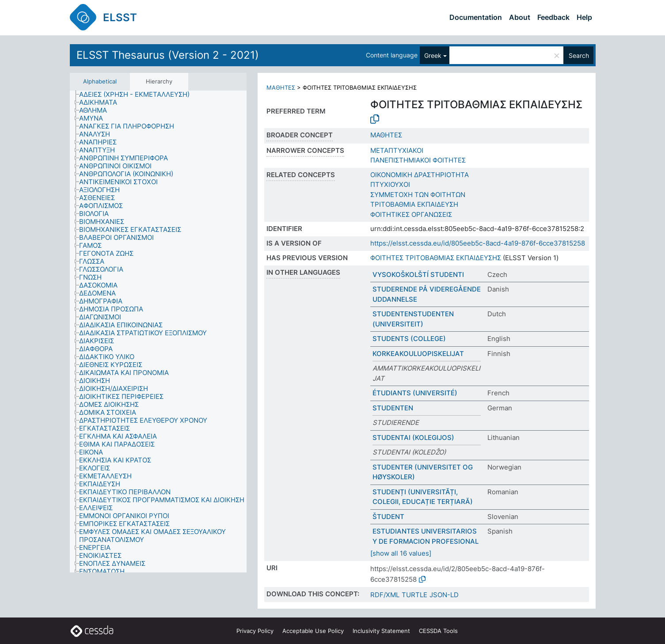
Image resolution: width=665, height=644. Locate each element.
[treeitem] (138, 95)
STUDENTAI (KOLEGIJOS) (413, 438)
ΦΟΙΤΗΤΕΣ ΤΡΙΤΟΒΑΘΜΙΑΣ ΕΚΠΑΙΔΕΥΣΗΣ (436, 258)
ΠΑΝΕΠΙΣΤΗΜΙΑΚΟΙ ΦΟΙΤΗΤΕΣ (418, 160)
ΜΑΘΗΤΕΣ (281, 87)
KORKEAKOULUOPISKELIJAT (418, 354)
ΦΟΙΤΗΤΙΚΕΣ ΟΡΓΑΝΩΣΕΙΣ (411, 214)
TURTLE (414, 595)
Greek (433, 55)
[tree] (158, 332)
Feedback (553, 17)
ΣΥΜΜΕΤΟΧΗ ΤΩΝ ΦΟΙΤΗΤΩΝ (418, 195)
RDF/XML (385, 595)
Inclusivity (381, 631)
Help (584, 17)
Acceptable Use (313, 631)
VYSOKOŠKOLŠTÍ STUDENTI (418, 275)
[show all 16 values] (401, 553)
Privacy (255, 631)
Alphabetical (100, 81)
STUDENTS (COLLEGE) (409, 339)
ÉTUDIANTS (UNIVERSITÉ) (415, 393)
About (520, 17)
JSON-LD (444, 595)
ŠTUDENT (388, 517)
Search (579, 55)
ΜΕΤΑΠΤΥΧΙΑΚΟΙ (397, 150)
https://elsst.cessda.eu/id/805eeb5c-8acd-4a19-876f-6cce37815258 (478, 243)
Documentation (476, 17)
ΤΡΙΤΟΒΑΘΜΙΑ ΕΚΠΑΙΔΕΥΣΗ (414, 204)
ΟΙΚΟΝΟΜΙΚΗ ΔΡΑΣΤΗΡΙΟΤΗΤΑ (420, 175)
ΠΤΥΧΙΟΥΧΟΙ (390, 184)
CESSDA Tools (438, 631)
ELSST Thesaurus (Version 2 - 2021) (168, 55)
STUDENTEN (393, 408)
